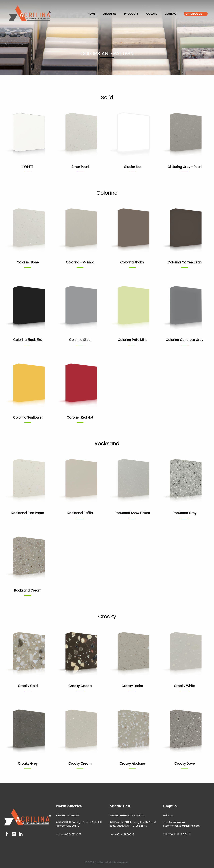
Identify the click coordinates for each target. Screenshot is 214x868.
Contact (171, 14)
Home (92, 14)
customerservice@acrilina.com (181, 826)
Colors (152, 14)
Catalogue (194, 14)
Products (131, 14)
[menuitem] (35, 14)
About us (110, 14)
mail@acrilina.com (174, 822)
